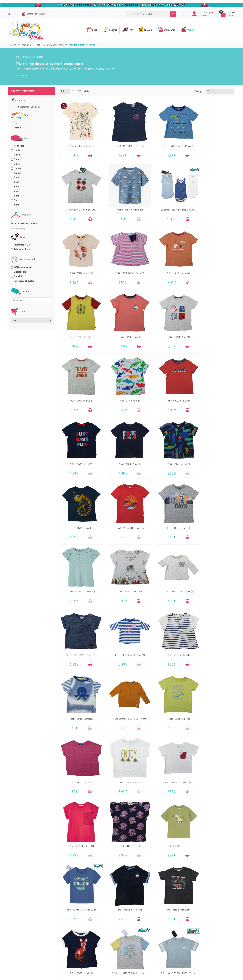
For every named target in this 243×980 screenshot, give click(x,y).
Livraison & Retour (147, 853)
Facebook (196, 870)
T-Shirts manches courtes (24, 224)
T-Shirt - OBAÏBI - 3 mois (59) (214, 682)
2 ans (16, 177)
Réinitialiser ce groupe (19, 228)
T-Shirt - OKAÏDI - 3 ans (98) (214, 262)
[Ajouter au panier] (88, 152)
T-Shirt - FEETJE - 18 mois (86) (169, 682)
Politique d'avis (199, 853)
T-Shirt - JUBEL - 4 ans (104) (169, 622)
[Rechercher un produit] (148, 14)
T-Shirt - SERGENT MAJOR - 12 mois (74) (169, 142)
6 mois (17, 159)
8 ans (16, 205)
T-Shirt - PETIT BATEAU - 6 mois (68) (214, 202)
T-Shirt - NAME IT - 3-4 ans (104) (79, 202)
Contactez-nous (146, 845)
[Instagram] (78, 964)
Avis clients (91, 860)
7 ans (16, 200)
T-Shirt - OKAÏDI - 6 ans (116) (79, 262)
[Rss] (71, 964)
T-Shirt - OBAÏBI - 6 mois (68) (169, 202)
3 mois (17, 155)
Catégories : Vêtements (30, 107)
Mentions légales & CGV (202, 845)
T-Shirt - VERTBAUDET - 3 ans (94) (124, 442)
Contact (40, 14)
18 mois (17, 173)
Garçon (17, 128)
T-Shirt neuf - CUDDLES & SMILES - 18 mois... (79, 742)
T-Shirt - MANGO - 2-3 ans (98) (214, 562)
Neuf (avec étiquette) (24, 281)
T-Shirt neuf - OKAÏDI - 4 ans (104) (214, 142)
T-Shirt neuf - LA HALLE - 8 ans (79, 142)
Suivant (230, 762)
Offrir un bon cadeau (95, 865)
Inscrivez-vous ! (108, 941)
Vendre (30, 14)
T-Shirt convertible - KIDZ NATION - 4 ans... (79, 562)
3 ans (16, 182)
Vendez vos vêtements (96, 852)
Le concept (91, 848)
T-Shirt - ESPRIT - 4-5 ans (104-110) (214, 742)
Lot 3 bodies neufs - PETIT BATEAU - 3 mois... (124, 202)
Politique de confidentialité (203, 849)
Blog (194, 862)
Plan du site (197, 866)
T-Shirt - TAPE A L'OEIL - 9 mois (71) (124, 142)
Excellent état (20, 272)
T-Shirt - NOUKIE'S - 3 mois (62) (169, 502)
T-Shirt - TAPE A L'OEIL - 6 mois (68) (79, 502)
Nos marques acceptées (97, 856)
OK (173, 14)
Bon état (18, 276)
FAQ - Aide (144, 849)
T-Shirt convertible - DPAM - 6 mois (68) (214, 442)
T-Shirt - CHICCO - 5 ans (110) (79, 442)
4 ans (16, 186)
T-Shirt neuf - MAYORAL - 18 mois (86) (79, 682)
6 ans (16, 196)
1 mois (17, 150)
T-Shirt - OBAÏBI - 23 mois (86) (214, 502)
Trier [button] (210, 91)
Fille (16, 123)
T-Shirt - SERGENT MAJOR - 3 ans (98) (124, 502)
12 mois (17, 168)
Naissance (19, 146)
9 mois (17, 164)
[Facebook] (63, 964)
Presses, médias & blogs (203, 857)
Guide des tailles (146, 862)
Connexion (205, 15)
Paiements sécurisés (148, 857)
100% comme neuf (23, 267)
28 (221, 762)
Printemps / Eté (22, 245)
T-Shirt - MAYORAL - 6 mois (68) (214, 622)
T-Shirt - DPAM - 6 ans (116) (124, 322)
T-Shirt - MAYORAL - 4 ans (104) (124, 622)
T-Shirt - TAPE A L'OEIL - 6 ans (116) (214, 382)
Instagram (196, 875)
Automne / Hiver (22, 249)
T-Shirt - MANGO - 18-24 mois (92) (79, 622)
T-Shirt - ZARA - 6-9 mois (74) (169, 442)
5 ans (16, 191)
